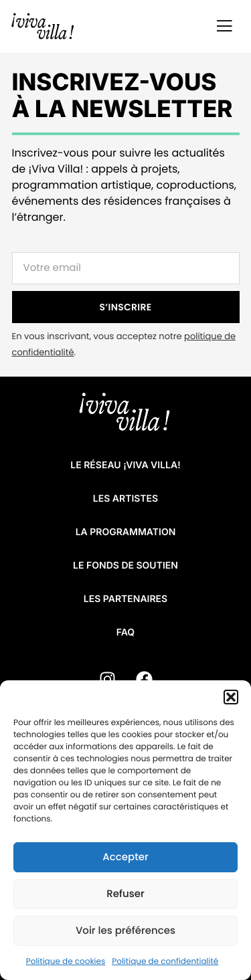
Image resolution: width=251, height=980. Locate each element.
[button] (231, 697)
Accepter (125, 857)
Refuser (125, 894)
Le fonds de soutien (125, 566)
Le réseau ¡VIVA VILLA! (125, 465)
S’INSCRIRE (126, 307)
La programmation (126, 532)
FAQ (125, 632)
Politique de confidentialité (165, 962)
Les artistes (125, 499)
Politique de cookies (66, 962)
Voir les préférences (125, 931)
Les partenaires (125, 599)
